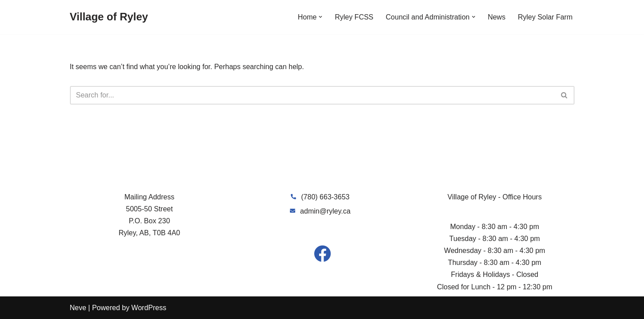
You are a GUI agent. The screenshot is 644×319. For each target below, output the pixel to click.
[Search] (312, 95)
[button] (320, 17)
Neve (78, 308)
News (497, 17)
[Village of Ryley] (109, 17)
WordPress (149, 308)
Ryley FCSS (354, 17)
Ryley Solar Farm (545, 17)
